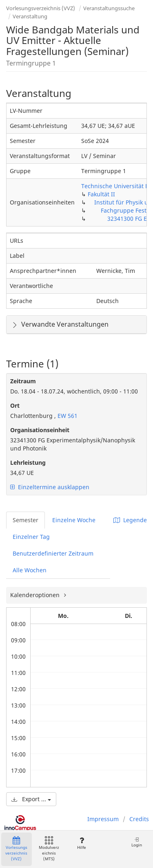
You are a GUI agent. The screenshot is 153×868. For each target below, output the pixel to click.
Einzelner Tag (31, 537)
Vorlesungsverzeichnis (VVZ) (41, 8)
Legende (130, 520)
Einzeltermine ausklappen (50, 487)
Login (137, 842)
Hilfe (81, 843)
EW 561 (67, 416)
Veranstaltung (30, 16)
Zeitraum (23, 381)
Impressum (103, 819)
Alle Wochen (30, 570)
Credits (139, 819)
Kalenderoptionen (36, 595)
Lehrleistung (28, 463)
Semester (25, 520)
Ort (15, 405)
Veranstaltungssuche (109, 8)
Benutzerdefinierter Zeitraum (53, 553)
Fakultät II (101, 194)
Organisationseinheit (40, 430)
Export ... (31, 799)
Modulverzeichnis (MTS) (49, 849)
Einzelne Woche (74, 520)
